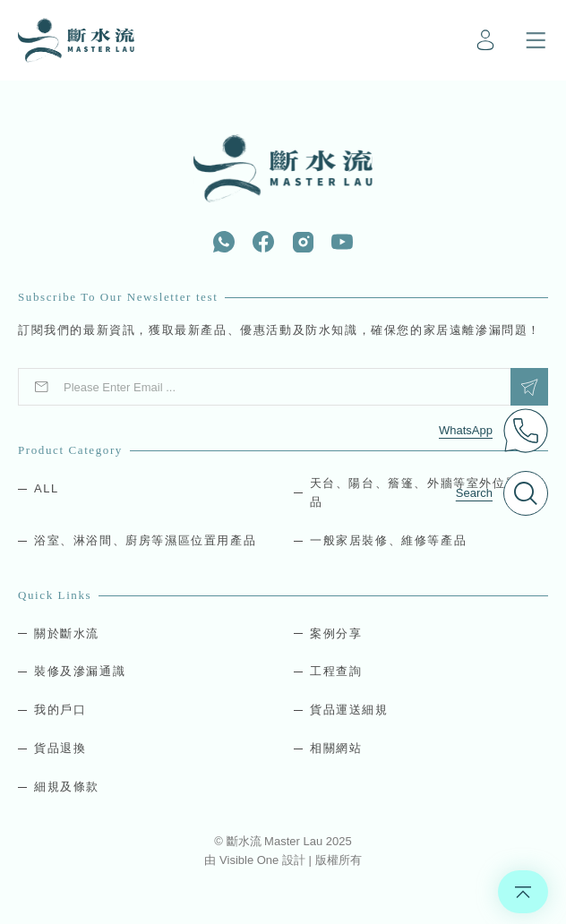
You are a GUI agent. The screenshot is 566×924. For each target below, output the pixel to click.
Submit (529, 387)
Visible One (251, 860)
